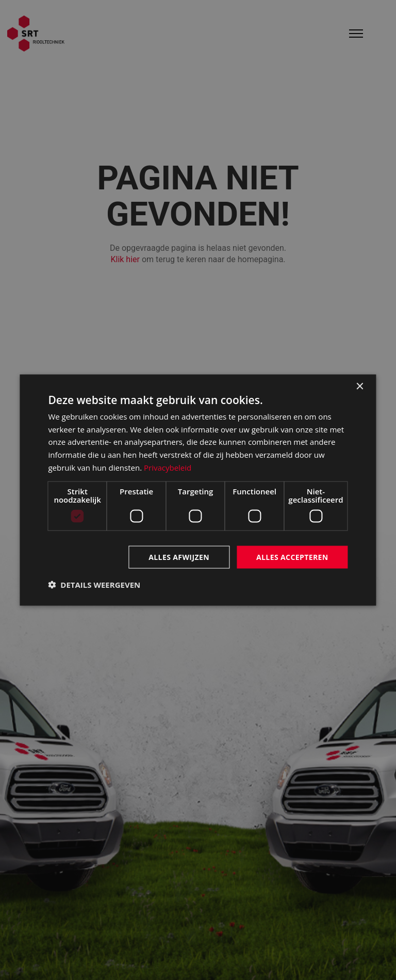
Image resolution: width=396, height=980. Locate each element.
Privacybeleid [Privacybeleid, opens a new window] (168, 467)
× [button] (360, 386)
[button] (94, 585)
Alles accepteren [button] (292, 557)
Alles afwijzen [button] (179, 557)
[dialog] (198, 490)
